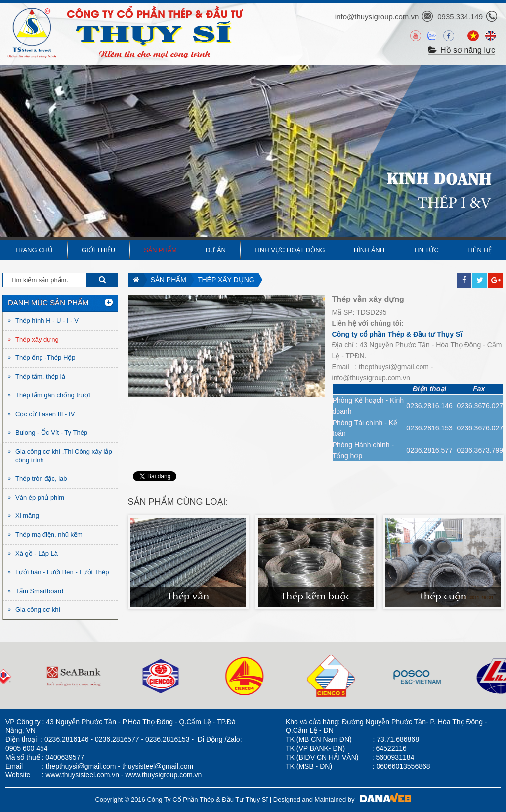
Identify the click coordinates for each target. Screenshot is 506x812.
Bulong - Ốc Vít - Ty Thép (51, 433)
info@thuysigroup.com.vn (377, 17)
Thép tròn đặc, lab (41, 479)
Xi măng (27, 516)
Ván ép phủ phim (40, 497)
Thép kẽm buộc (316, 597)
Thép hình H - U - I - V (47, 321)
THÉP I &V (455, 204)
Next (8, 676)
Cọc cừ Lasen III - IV (45, 414)
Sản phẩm (169, 280)
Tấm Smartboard (39, 591)
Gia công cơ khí (38, 610)
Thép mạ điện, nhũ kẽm (49, 534)
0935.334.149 (460, 17)
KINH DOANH (439, 177)
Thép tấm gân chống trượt (53, 395)
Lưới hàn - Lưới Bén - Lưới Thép (62, 572)
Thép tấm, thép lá (40, 376)
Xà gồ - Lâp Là (37, 553)
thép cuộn (443, 597)
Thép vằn (188, 597)
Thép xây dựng (226, 280)
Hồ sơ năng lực (462, 50)
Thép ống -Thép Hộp (45, 358)
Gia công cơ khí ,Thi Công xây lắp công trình (64, 456)
